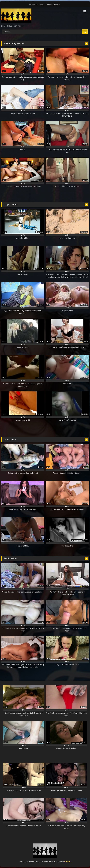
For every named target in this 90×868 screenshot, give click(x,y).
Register (57, 4)
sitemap (67, 861)
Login (49, 4)
